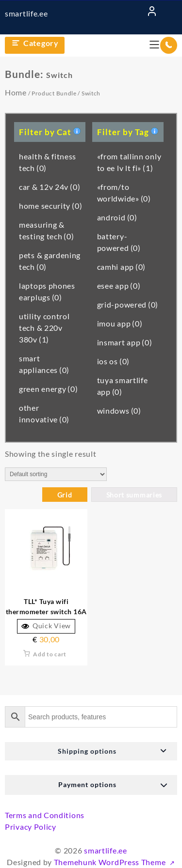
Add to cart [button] (50, 654)
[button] (91, 751)
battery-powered (119, 242)
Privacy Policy (31, 827)
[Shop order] (56, 474)
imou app (120, 323)
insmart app (125, 342)
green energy (49, 389)
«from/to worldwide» (124, 193)
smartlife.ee (26, 13)
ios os (113, 361)
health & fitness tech (48, 162)
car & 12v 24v (50, 187)
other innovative (44, 413)
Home (16, 92)
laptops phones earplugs (47, 291)
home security (50, 206)
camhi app (121, 267)
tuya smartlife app (123, 386)
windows (119, 411)
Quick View (46, 626)
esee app (119, 286)
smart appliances (44, 364)
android (117, 217)
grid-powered (128, 304)
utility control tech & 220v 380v (44, 328)
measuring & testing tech (47, 230)
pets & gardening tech (50, 261)
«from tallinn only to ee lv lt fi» (129, 162)
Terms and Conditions (45, 815)
